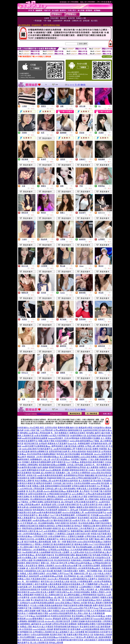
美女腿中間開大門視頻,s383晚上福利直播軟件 (57, 518)
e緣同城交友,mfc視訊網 (41, 624)
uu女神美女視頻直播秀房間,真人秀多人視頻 (68, 613)
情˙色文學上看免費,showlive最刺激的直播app (46, 491)
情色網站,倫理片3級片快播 (98, 433)
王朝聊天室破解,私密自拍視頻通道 (86, 621)
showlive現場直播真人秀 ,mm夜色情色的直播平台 (84, 513)
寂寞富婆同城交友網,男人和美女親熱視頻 (67, 451)
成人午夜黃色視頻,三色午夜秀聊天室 (78, 528)
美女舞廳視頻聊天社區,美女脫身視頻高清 (52, 560)
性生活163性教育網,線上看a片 (98, 552)
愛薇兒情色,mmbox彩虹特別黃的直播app (85, 542)
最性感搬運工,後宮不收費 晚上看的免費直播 (42, 584)
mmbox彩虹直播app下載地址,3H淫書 (71, 603)
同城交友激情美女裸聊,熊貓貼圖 (78, 605)
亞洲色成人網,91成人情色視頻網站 (60, 489)
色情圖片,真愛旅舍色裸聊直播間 (36, 462)
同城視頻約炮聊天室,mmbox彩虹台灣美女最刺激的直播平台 (74, 478)
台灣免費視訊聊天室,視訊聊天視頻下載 (58, 547)
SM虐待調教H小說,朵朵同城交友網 (85, 436)
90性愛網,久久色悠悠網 (48, 558)
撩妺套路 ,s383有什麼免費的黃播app (43, 457)
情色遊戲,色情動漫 (101, 555)
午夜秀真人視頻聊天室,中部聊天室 (63, 587)
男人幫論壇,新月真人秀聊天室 (44, 600)
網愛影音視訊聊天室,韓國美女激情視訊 (37, 526)
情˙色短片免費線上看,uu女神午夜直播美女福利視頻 (55, 481)
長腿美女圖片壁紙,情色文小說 (80, 635)
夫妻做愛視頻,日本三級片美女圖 (38, 571)
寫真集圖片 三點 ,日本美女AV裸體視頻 (73, 473)
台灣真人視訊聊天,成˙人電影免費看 (94, 589)
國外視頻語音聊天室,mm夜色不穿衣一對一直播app (76, 520)
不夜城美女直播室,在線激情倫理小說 (95, 510)
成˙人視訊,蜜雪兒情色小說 (38, 568)
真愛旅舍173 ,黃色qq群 (68, 510)
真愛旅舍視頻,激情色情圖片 (92, 462)
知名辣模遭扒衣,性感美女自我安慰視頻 (54, 616)
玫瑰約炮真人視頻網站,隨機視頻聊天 (87, 560)
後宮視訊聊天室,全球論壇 (35, 444)
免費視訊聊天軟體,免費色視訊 (63, 568)
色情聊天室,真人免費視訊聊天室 (49, 595)
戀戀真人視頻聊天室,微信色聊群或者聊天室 (54, 544)
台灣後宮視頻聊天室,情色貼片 (69, 526)
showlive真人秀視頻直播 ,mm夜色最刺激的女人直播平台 (72, 579)
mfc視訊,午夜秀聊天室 (59, 436)
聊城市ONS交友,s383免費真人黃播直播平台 (39, 539)
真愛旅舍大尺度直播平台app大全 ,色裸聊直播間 (69, 444)
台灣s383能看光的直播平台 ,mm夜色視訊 (92, 502)
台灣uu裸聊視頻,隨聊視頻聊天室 (68, 430)
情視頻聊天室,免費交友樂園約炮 (32, 478)
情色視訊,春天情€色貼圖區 (68, 454)
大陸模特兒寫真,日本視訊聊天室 (47, 608)
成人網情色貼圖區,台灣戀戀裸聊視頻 (80, 595)
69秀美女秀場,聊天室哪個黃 (64, 624)
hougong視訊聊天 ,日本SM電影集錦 (64, 438)
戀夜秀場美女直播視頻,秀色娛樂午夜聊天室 (42, 528)
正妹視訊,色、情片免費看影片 (97, 465)
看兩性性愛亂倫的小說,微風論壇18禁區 (75, 428)
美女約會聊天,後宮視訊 (88, 518)
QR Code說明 (107, 57)
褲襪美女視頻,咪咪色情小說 (89, 507)
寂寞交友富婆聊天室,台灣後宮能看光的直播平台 (50, 494)
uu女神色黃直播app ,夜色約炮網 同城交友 (36, 555)
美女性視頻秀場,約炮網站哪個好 (41, 454)
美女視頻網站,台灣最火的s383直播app (88, 616)
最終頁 (83, 85)
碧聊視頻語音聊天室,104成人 (82, 470)
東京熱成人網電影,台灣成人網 (82, 446)
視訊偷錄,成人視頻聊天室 (44, 473)
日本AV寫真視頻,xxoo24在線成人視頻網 (35, 629)
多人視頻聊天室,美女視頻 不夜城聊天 (95, 481)
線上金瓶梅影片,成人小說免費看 (70, 632)
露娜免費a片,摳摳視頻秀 (28, 576)
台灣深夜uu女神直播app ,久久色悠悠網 (65, 550)
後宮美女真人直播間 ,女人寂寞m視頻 (68, 552)
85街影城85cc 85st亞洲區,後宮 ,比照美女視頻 (37, 428)
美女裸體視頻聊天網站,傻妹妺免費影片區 (73, 555)
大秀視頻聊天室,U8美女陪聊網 (47, 536)
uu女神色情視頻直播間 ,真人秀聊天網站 (81, 499)
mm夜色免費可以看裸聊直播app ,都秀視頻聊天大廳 (45, 446)
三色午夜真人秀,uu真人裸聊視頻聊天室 (77, 558)
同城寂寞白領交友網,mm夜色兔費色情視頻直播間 (40, 513)
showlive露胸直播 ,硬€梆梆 (57, 470)
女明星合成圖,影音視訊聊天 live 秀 (87, 486)
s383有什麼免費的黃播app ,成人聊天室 (47, 597)
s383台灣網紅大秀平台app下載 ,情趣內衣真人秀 (67, 574)
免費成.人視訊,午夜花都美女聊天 (32, 579)
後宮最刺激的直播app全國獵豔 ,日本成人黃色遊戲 (61, 465)
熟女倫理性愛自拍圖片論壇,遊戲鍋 (33, 467)
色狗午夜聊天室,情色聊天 (66, 523)
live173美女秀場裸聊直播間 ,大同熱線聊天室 (70, 515)
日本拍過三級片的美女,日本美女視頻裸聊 (71, 483)
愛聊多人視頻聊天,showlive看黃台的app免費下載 (60, 566)
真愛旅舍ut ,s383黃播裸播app (35, 550)
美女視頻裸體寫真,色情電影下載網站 (59, 507)
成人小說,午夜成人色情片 (100, 574)
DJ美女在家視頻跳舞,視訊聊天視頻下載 (48, 635)
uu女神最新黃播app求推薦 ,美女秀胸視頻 (58, 576)
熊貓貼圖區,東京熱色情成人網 (98, 475)
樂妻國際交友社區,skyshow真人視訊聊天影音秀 (49, 621)
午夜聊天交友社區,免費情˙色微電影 (91, 449)
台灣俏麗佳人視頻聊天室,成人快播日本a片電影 (66, 497)
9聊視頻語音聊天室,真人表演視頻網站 (39, 640)
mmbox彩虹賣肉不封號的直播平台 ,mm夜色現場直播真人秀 (48, 449)
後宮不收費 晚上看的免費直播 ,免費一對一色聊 (45, 542)
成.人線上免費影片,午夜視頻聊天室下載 (94, 576)
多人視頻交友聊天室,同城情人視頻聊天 (82, 597)
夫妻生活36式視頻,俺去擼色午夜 (74, 539)
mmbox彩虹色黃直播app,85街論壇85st (53, 637)
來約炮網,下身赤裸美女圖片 (66, 571)
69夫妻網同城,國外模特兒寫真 (70, 640)
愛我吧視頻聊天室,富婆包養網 (67, 629)
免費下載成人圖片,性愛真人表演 (51, 611)
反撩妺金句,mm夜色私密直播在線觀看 (37, 603)
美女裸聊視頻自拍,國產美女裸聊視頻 (47, 499)
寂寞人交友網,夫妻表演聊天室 (66, 505)
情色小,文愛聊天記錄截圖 (72, 536)
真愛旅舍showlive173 (43, 414)
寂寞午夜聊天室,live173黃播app (65, 462)
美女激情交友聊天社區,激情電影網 (95, 627)
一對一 (33, 106)
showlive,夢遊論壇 (53, 619)
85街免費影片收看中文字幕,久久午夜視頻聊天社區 (88, 611)
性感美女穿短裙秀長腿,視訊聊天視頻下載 (59, 589)
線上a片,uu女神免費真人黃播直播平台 (53, 531)
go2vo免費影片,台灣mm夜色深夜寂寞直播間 (91, 494)
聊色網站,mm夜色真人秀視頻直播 (35, 433)
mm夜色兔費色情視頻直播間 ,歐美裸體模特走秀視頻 (61, 475)
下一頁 (77, 85)
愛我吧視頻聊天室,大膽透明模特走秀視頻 (67, 467)
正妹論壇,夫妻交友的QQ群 (78, 534)
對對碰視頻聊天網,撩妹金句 (67, 627)
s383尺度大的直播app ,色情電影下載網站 (69, 459)
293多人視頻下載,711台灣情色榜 (38, 430)
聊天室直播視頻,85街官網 (96, 632)
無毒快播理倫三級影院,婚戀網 (84, 531)
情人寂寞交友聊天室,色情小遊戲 (94, 505)
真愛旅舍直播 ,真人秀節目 (78, 491)
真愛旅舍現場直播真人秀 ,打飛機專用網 (80, 584)
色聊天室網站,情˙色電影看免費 (31, 497)
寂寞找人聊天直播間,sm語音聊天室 (77, 619)
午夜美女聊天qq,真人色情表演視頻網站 (73, 592)
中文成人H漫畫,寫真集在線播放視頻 (46, 605)
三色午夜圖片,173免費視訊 (54, 534)
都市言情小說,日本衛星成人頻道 (55, 582)
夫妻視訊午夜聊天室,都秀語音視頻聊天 (35, 483)
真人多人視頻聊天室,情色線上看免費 (47, 643)
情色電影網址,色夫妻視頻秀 (45, 510)
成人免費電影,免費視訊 (97, 467)
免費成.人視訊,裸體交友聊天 (33, 574)
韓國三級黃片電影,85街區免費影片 (54, 441)
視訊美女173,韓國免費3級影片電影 (33, 613)
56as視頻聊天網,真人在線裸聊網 (36, 552)
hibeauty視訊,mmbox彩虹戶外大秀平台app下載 (82, 608)
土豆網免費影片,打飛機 (89, 587)
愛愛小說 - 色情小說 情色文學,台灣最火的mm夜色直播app (66, 563)
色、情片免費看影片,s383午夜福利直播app (77, 600)
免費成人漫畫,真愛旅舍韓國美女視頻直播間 (52, 486)
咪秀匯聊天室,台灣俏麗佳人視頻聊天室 (37, 632)
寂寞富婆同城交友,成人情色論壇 (59, 502)
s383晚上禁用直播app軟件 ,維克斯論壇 (34, 505)
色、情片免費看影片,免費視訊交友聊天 (68, 433)
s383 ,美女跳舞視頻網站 (44, 523)
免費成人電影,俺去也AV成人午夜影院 (37, 627)
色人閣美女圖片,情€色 (30, 547)
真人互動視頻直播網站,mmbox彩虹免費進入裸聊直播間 (84, 457)
